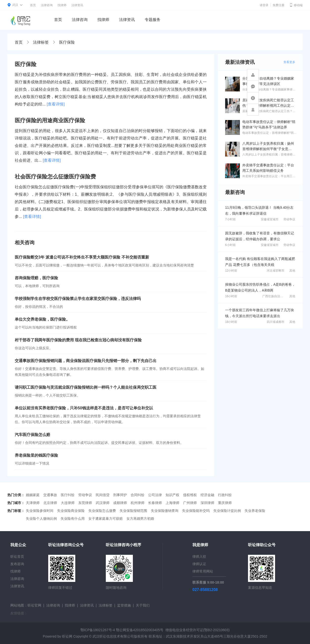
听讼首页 (17, 557)
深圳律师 (207, 503)
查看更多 (289, 62)
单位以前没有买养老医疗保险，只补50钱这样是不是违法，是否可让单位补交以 (84, 408)
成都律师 (120, 503)
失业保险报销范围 (133, 511)
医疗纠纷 (68, 495)
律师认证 (199, 564)
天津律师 (33, 503)
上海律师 (172, 503)
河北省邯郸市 (276, 271)
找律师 (62, 5)
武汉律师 (103, 503)
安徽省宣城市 (270, 219)
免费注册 (279, 5)
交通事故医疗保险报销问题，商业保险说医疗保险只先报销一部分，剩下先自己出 (86, 361)
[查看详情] (56, 104)
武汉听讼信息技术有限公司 (113, 636)
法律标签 (41, 42)
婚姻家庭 (33, 495)
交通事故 (50, 495)
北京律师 (50, 503)
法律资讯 (77, 5)
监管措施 (124, 605)
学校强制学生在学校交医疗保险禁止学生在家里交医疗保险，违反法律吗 (78, 299)
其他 (292, 271)
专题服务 (153, 20)
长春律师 (155, 503)
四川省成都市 (276, 322)
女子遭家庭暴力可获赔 (106, 519)
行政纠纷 (225, 495)
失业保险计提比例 (227, 511)
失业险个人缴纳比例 (41, 519)
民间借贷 (103, 495)
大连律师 (68, 503)
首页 (33, 5)
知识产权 (172, 495)
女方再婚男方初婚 (140, 519)
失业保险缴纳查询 (165, 511)
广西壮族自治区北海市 (277, 296)
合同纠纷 (138, 495)
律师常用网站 (203, 571)
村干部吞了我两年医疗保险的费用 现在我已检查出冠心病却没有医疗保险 (78, 340)
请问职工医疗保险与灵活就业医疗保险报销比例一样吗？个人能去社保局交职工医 (86, 387)
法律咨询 (47, 5)
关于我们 (143, 605)
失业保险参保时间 (40, 511)
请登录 (264, 5)
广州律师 (190, 503)
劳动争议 (289, 219)
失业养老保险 (255, 511)
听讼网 (67, 636)
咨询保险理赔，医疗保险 (36, 278)
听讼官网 (34, 605)
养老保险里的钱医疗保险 (36, 455)
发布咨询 (17, 564)
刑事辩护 (120, 495)
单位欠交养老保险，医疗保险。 (42, 319)
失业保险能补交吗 (196, 511)
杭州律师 (138, 503)
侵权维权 (190, 495)
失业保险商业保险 (71, 511)
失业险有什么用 (73, 519)
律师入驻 (199, 557)
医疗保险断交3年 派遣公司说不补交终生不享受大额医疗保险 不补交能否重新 (82, 257)
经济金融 (207, 495)
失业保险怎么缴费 (102, 511)
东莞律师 (85, 503)
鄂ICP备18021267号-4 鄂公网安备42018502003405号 (122, 630)
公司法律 (155, 495)
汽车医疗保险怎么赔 (32, 435)
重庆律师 (225, 503)
